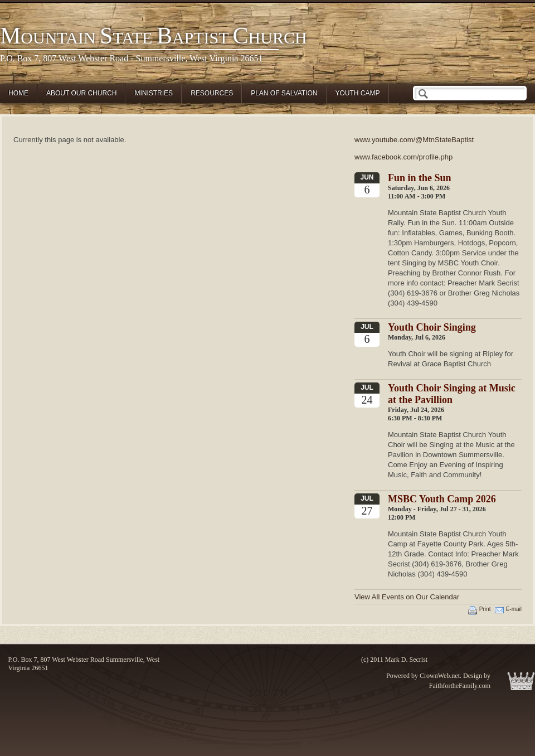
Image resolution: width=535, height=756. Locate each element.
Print (485, 609)
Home (18, 93)
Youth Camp (358, 93)
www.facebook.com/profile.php (403, 157)
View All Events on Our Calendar (407, 597)
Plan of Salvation (284, 93)
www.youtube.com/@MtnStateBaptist (414, 140)
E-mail (514, 609)
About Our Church (81, 93)
